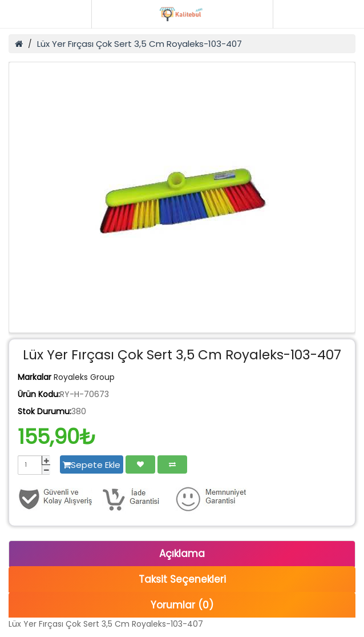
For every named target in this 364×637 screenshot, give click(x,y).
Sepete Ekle (92, 465)
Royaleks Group (84, 377)
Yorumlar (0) (182, 605)
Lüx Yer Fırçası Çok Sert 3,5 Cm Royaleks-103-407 (139, 44)
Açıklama (182, 554)
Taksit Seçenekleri (182, 579)
